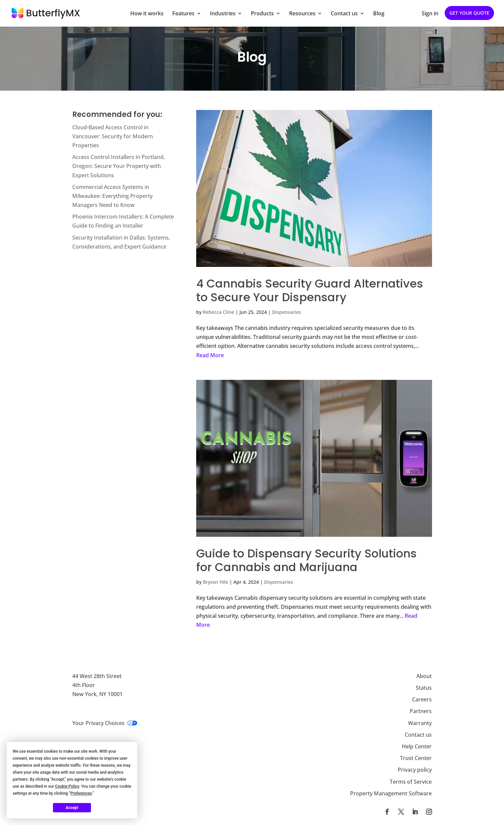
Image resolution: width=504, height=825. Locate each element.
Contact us (344, 14)
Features (183, 14)
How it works (147, 14)
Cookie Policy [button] (67, 786)
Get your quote (469, 13)
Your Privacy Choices (105, 723)
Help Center (417, 746)
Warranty (420, 723)
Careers (422, 699)
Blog (379, 14)
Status (424, 688)
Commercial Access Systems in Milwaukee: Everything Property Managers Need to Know (112, 196)
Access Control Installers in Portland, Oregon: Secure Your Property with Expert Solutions (119, 166)
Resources (302, 14)
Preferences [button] (81, 793)
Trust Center (416, 758)
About (424, 676)
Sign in (430, 14)
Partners (421, 711)
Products (262, 14)
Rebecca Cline (219, 312)
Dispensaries (287, 312)
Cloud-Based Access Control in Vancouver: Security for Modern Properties (113, 136)
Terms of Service (411, 782)
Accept (72, 808)
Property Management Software (391, 793)
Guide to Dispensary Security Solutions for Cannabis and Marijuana (306, 560)
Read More (210, 355)
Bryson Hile (216, 582)
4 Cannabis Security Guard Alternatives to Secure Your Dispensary (310, 290)
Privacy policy (415, 770)
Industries (223, 14)
